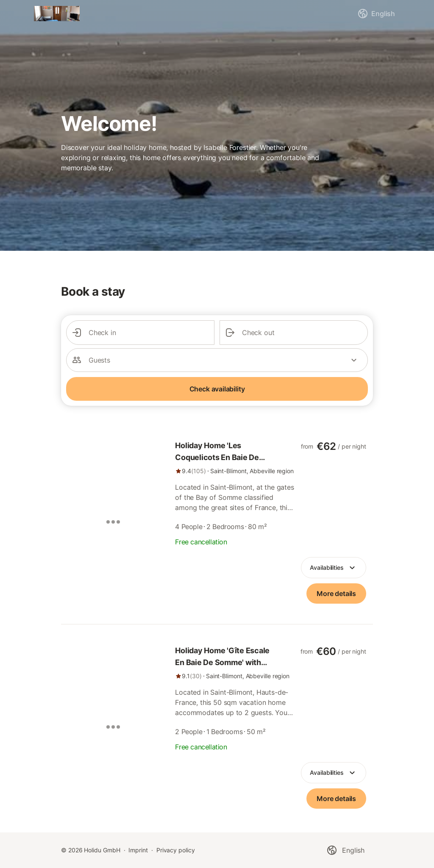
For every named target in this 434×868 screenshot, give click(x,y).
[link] (235, 458)
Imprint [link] (138, 850)
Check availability (217, 389)
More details (336, 593)
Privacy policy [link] (176, 850)
